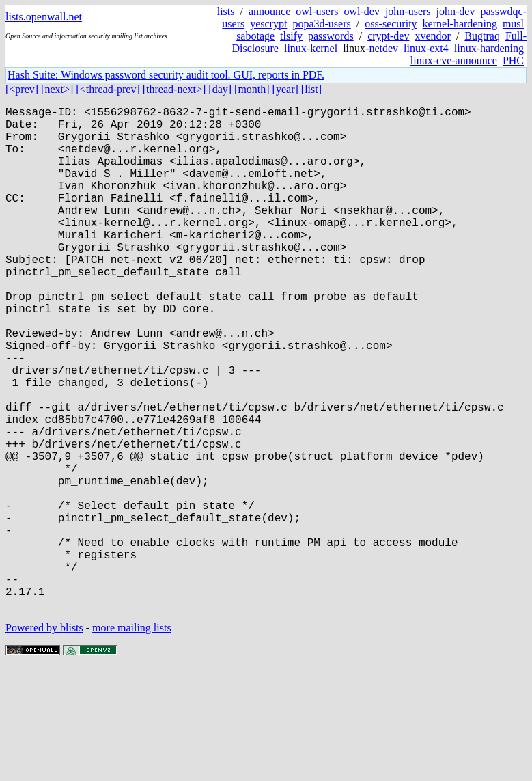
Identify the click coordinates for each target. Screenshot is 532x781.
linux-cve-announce (454, 60)
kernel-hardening (460, 24)
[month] (252, 89)
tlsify (291, 36)
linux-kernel (311, 48)
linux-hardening (489, 48)
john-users (408, 11)
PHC (513, 60)
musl (513, 24)
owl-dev (361, 11)
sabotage (255, 36)
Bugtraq (482, 36)
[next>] (57, 89)
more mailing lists (132, 740)
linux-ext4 (426, 48)
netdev (383, 48)
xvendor (432, 36)
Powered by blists (44, 740)
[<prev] (22, 89)
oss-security (391, 24)
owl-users (317, 11)
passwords (331, 36)
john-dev (456, 11)
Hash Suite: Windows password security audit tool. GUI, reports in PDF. (166, 75)
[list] (311, 89)
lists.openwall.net (44, 17)
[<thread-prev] (108, 89)
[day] (220, 89)
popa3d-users (321, 24)
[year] (285, 89)
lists (226, 11)
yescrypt (268, 24)
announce (269, 11)
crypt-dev (388, 36)
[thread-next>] (174, 89)
